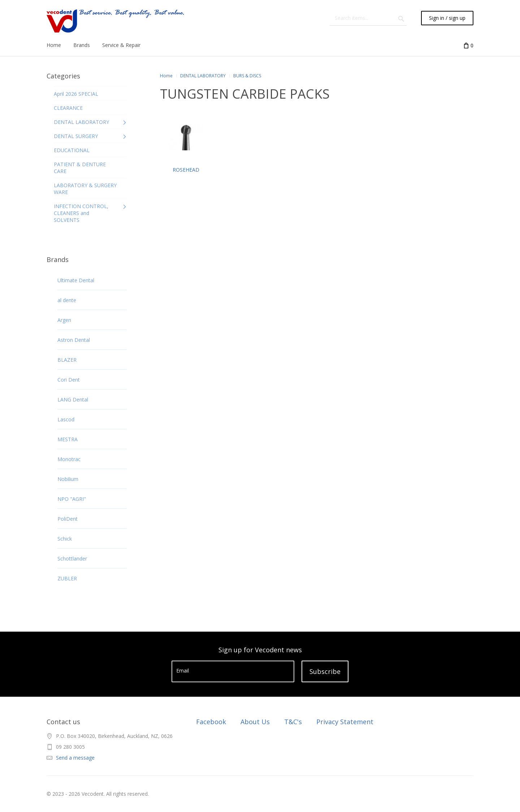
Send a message (75, 758)
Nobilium (68, 479)
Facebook (211, 722)
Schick (65, 539)
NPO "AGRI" (72, 499)
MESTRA (68, 439)
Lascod (66, 419)
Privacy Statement (345, 722)
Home (166, 76)
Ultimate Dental (76, 280)
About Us (255, 722)
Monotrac (69, 459)
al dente (67, 300)
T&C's (293, 722)
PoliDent (68, 519)
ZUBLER (67, 578)
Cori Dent (69, 380)
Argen (64, 320)
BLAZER (67, 360)
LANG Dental (73, 399)
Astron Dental (74, 340)
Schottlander (72, 558)
